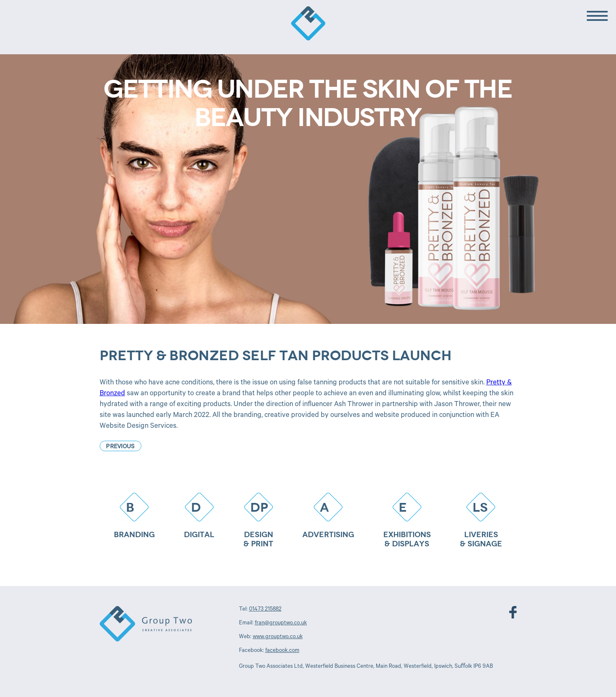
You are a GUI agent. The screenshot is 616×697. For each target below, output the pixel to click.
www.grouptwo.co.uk (278, 637)
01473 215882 (265, 610)
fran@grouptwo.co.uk (281, 623)
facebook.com (282, 651)
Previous (120, 447)
